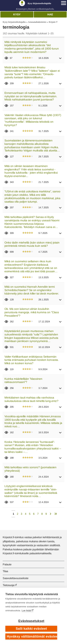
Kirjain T (53, 22)
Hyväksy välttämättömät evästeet (32, 636)
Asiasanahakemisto (37, 22)
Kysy (17, 14)
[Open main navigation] (64, 3)
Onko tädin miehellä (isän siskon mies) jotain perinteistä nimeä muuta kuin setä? (32, 244)
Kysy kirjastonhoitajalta (14, 22)
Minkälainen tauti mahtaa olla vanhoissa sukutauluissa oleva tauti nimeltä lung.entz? (31, 399)
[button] (60, 59)
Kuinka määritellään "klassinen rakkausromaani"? (23, 380)
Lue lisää (26, 610)
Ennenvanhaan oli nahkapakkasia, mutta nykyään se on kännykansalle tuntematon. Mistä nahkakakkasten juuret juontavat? (31, 96)
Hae (50, 14)
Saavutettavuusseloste (16, 578)
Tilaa (5, 571)
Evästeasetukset (31, 621)
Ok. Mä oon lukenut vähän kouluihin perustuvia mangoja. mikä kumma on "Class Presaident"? (32, 312)
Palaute (7, 564)
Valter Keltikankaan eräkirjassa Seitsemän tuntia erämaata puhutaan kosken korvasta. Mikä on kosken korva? (32, 360)
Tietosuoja (8, 585)
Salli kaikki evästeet (31, 629)
